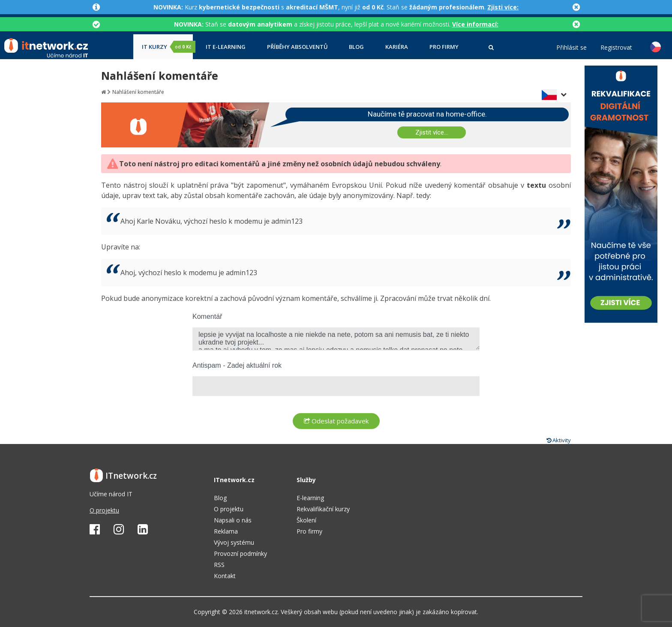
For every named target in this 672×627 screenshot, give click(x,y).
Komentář (207, 316)
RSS (219, 565)
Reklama (226, 531)
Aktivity (559, 440)
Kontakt (225, 576)
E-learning (310, 498)
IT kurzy (167, 47)
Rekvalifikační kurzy (323, 509)
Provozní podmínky (240, 553)
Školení (306, 520)
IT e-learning (226, 47)
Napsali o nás (233, 520)
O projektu (104, 510)
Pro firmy (444, 47)
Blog (356, 47)
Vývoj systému (234, 542)
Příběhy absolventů (297, 47)
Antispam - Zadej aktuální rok (237, 365)
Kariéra (397, 47)
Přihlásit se (571, 48)
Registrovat (616, 48)
